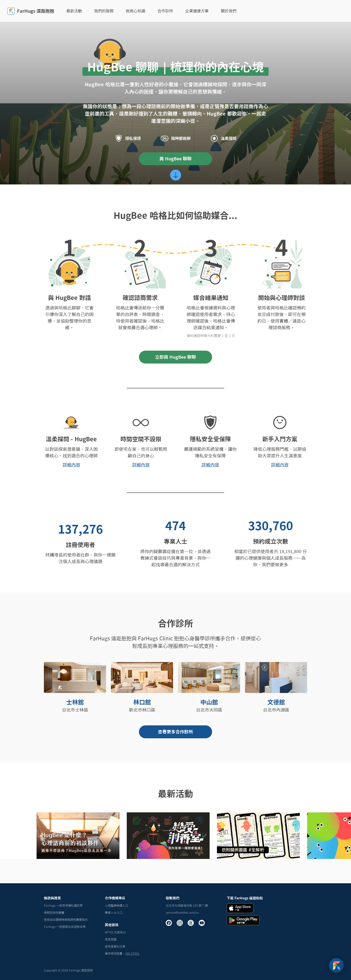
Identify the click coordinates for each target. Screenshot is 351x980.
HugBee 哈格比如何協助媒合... (175, 215)
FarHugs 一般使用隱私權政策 (63, 905)
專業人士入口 (114, 913)
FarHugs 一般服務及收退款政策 (65, 927)
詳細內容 (71, 465)
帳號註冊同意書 (54, 913)
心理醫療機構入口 (117, 905)
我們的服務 (104, 11)
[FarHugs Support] (336, 965)
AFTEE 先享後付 (115, 932)
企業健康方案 (197, 11)
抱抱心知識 (136, 11)
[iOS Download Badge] (240, 908)
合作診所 (165, 11)
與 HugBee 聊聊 (175, 159)
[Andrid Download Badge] (243, 920)
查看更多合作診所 (175, 732)
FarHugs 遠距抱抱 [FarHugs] (31, 11)
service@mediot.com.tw (182, 913)
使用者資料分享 (115, 946)
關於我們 (229, 11)
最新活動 (74, 11)
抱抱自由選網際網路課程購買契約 (66, 920)
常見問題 (111, 939)
